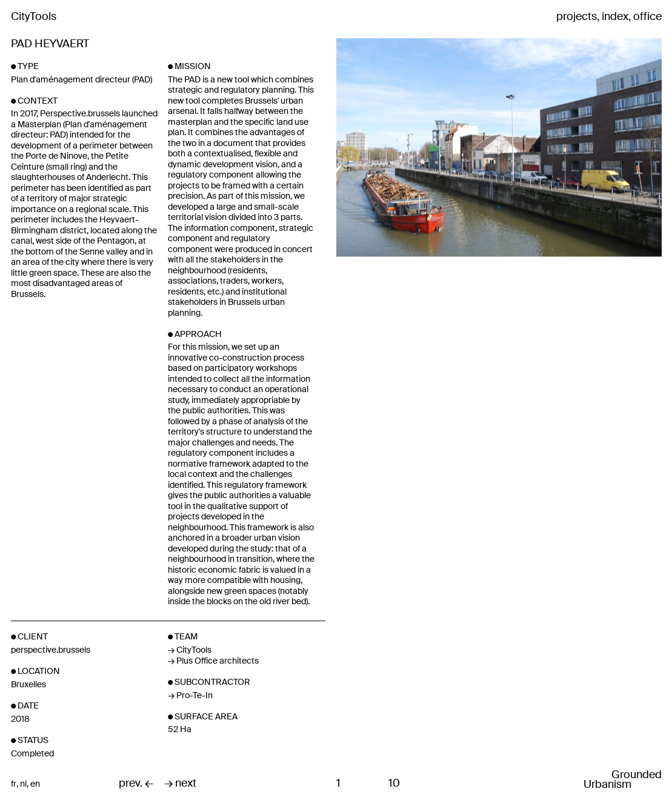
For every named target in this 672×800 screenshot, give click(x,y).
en (35, 784)
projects (577, 17)
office (647, 17)
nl (23, 784)
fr (14, 784)
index (615, 17)
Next (553, 218)
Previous (390, 218)
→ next (180, 784)
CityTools (34, 16)
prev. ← (136, 784)
